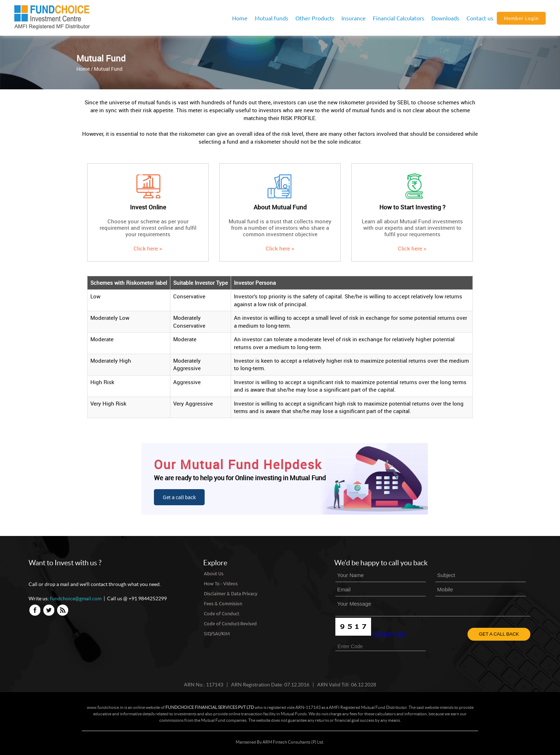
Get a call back (179, 497)
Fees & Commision (223, 603)
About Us (214, 573)
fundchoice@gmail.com (76, 598)
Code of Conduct (222, 613)
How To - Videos (221, 583)
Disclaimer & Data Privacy (231, 593)
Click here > (148, 248)
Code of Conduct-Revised (230, 623)
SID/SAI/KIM (217, 633)
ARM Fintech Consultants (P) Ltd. (293, 742)
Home (240, 18)
